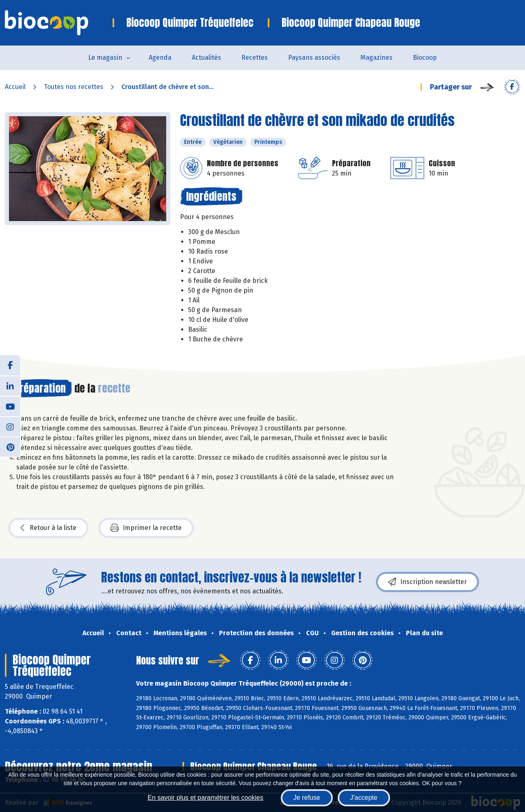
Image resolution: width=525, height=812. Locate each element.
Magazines (376, 58)
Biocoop (425, 58)
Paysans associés (314, 58)
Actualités (206, 58)
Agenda (160, 58)
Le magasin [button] (105, 58)
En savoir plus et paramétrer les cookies (205, 798)
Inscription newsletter (427, 582)
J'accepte (364, 798)
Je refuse (307, 798)
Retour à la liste (48, 528)
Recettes (255, 58)
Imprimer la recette (146, 528)
